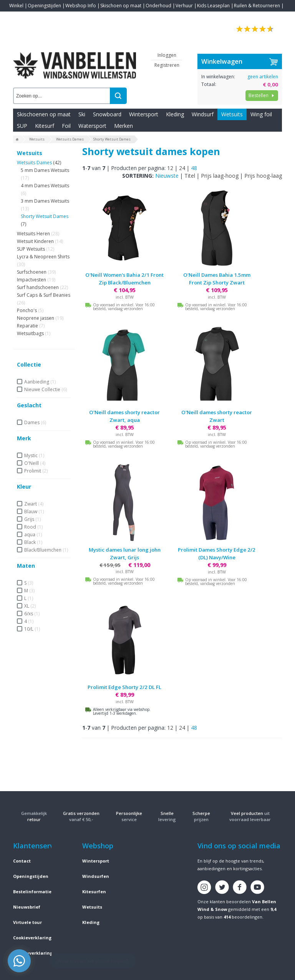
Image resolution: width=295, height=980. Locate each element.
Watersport (92, 126)
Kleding (175, 114)
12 (170, 168)
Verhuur (184, 6)
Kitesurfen (94, 892)
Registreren (167, 65)
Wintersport (144, 114)
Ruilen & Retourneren (257, 6)
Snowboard (107, 114)
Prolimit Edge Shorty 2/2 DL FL (124, 687)
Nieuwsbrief (27, 907)
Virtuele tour (27, 922)
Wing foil (261, 114)
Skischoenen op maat (44, 114)
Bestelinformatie (32, 892)
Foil (66, 126)
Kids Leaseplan (213, 6)
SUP (22, 126)
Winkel (16, 6)
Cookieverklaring (32, 938)
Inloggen (167, 55)
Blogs (36, 17)
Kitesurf (45, 126)
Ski (82, 114)
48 (194, 168)
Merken (123, 126)
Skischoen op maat (121, 6)
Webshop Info (81, 6)
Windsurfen (96, 876)
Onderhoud (158, 6)
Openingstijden (44, 6)
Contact (18, 17)
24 (182, 168)
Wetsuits (232, 114)
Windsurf (203, 114)
